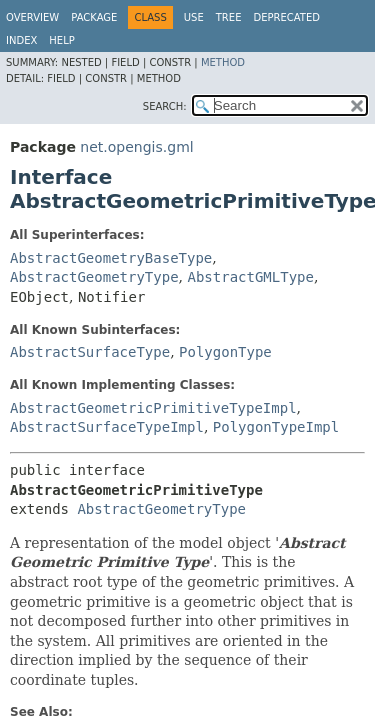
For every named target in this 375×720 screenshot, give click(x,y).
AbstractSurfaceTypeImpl (107, 427)
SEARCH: (165, 106)
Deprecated (286, 17)
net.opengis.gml (136, 147)
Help (61, 40)
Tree (229, 17)
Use (194, 17)
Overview (32, 17)
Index (21, 40)
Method (223, 62)
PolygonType (225, 352)
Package (94, 17)
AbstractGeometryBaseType (111, 258)
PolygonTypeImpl (276, 427)
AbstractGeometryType (94, 277)
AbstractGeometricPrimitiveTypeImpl (153, 408)
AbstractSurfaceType (90, 352)
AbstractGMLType (250, 277)
